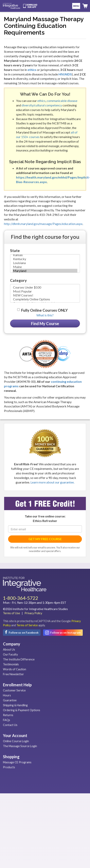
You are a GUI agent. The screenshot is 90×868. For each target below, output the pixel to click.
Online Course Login (16, 741)
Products (9, 767)
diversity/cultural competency (42, 105)
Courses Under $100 (45, 287)
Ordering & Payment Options (22, 710)
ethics (32, 70)
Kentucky (45, 259)
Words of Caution (15, 669)
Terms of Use (11, 613)
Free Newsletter (13, 674)
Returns (8, 715)
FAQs (7, 720)
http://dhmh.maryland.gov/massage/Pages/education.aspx (43, 224)
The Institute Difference (19, 659)
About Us (9, 649)
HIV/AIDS (65, 74)
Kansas (45, 255)
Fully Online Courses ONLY (44, 310)
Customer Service (14, 690)
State (15, 251)
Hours (7, 695)
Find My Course (45, 324)
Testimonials (11, 664)
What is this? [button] (45, 315)
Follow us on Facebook (22, 632)
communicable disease (62, 101)
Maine (45, 267)
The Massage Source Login (20, 746)
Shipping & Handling (15, 705)
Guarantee (10, 700)
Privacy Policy (33, 613)
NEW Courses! (45, 295)
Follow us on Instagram (63, 633)
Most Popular (45, 291)
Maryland (45, 271)
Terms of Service (27, 625)
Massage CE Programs (17, 762)
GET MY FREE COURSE (45, 539)
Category (18, 280)
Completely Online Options (45, 299)
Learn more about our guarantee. (52, 482)
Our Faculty (10, 654)
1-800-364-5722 (21, 598)
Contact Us (10, 725)
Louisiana (45, 263)
